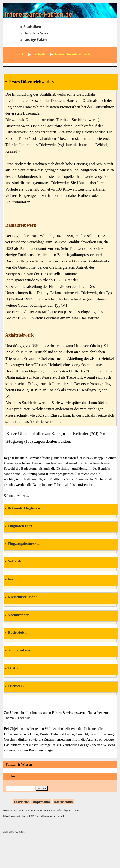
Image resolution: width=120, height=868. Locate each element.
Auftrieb (14, 561)
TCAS (13, 668)
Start (19, 54)
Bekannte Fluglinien (24, 508)
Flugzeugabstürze (22, 543)
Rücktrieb (16, 632)
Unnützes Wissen (37, 33)
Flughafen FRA (20, 526)
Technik (24, 718)
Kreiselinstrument (22, 597)
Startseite (21, 802)
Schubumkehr (19, 650)
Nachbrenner (18, 615)
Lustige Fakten (36, 40)
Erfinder (81, 434)
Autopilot (15, 579)
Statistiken (32, 27)
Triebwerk (16, 686)
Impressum (41, 802)
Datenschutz (63, 802)
